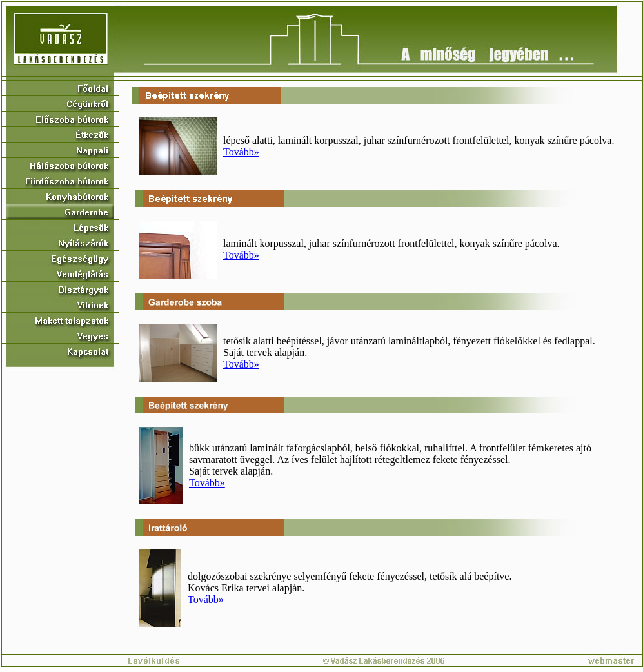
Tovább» (241, 152)
